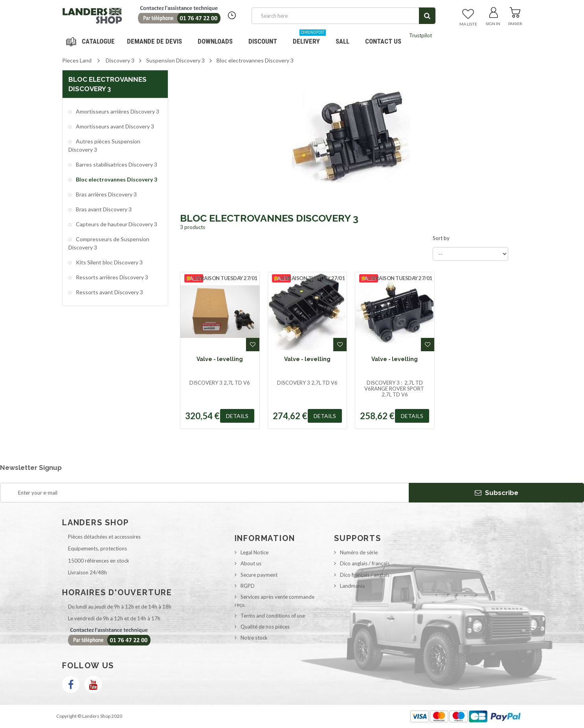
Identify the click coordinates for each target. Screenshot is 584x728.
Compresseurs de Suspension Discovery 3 (109, 243)
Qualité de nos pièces (265, 627)
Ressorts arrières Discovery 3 (111, 277)
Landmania (352, 586)
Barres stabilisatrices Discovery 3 (116, 164)
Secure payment (259, 575)
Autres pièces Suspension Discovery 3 (104, 145)
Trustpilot (421, 35)
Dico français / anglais (365, 575)
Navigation (92, 41)
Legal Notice (254, 552)
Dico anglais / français (365, 563)
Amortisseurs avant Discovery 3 (114, 126)
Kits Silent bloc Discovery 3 (109, 262)
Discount (266, 38)
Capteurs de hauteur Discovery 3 (116, 224)
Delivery (309, 38)
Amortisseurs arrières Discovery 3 (117, 111)
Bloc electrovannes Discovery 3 (116, 179)
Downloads (215, 41)
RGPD (248, 586)
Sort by (441, 238)
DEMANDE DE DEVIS (154, 41)
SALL (343, 41)
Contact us (383, 41)
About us (251, 563)
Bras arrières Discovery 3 (106, 194)
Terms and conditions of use (273, 616)
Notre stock (254, 638)
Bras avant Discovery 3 (103, 209)
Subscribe (497, 493)
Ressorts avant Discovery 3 (109, 292)
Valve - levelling (220, 359)
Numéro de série (359, 552)
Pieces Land (77, 60)
